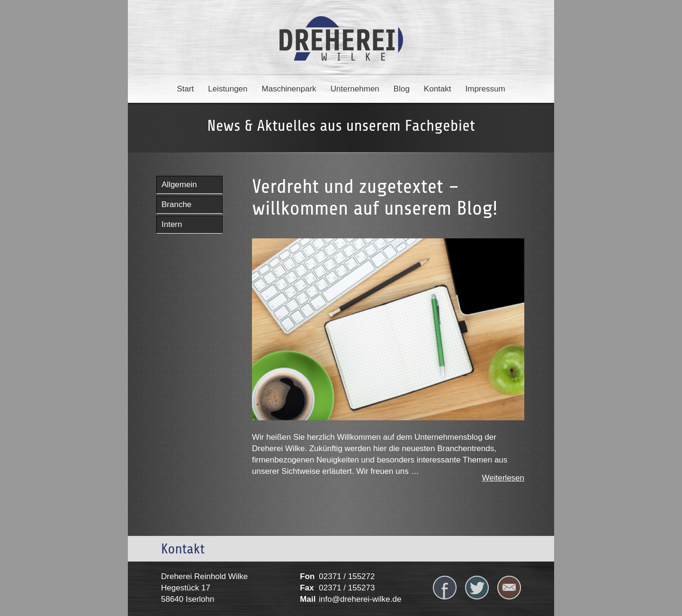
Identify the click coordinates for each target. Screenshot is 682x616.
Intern (172, 224)
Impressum (485, 89)
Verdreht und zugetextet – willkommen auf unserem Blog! (375, 197)
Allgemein (179, 185)
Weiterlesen (503, 478)
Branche (176, 204)
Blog (402, 89)
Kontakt (438, 89)
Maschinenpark (289, 89)
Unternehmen (355, 89)
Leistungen (228, 89)
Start (185, 89)
